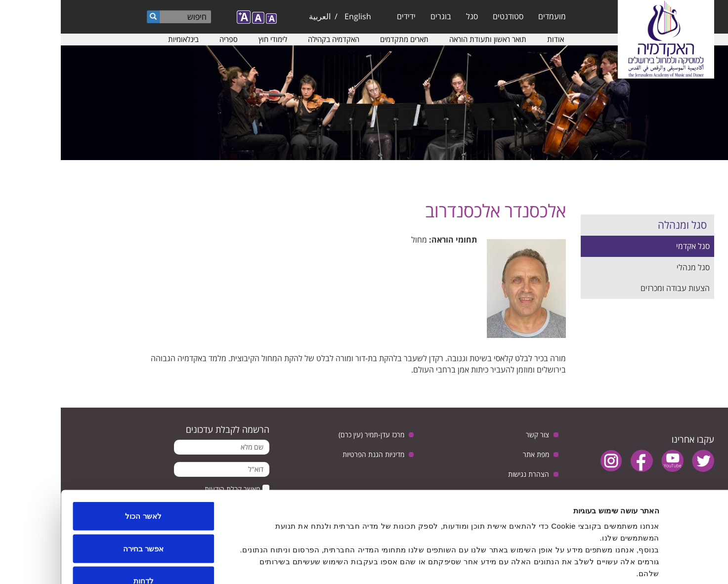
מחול (358, 240)
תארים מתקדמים (343, 39)
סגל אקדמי (632, 246)
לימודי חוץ (212, 39)
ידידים (345, 16)
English (297, 16)
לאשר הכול (82, 454)
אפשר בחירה (83, 487)
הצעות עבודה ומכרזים (614, 288)
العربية (259, 16)
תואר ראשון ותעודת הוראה (427, 39)
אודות (495, 39)
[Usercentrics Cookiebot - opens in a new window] (664, 565)
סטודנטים (447, 16)
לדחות (83, 519)
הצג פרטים (262, 564)
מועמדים (491, 16)
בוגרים (380, 16)
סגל (411, 16)
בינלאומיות (123, 39)
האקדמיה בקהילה (273, 39)
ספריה (168, 39)
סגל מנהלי (632, 267)
